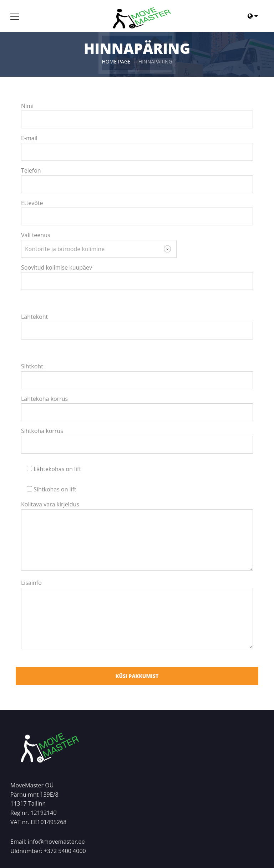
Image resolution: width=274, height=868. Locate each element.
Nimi (27, 106)
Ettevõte (32, 203)
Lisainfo (31, 583)
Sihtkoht (32, 366)
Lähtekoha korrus (44, 399)
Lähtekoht (34, 317)
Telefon (31, 170)
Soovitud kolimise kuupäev (57, 267)
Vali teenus (36, 235)
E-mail (29, 138)
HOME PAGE (116, 62)
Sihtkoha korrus (42, 431)
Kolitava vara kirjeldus (50, 504)
